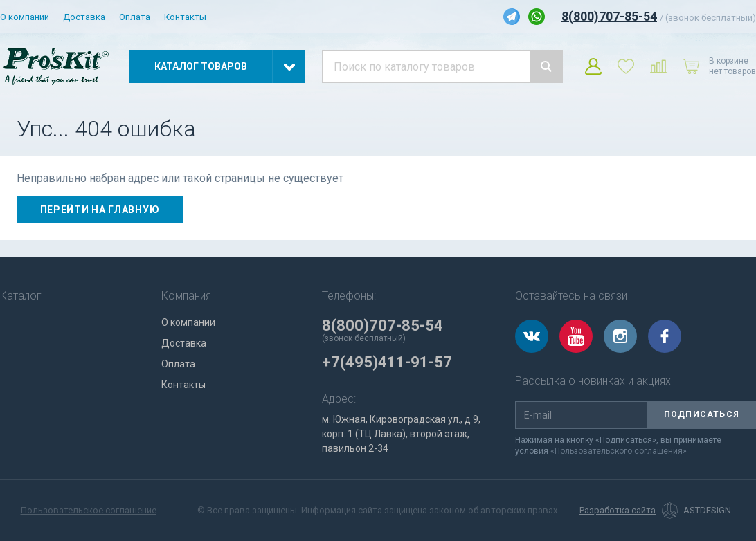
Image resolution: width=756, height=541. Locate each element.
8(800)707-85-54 (609, 16)
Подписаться (702, 414)
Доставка (84, 17)
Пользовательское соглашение (89, 510)
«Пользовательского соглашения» (619, 451)
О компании (25, 17)
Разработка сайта (618, 511)
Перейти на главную (100, 210)
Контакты (185, 17)
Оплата (135, 17)
